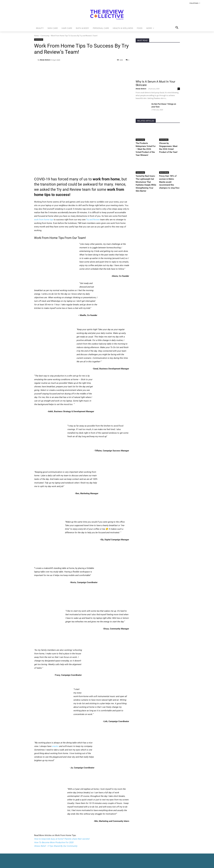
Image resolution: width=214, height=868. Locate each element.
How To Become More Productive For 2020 (54, 794)
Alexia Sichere (45, 60)
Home (36, 36)
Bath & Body (164, 168)
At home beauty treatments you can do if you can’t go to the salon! (64, 851)
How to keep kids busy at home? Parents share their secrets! (62, 790)
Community (45, 36)
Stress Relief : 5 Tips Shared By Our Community (56, 797)
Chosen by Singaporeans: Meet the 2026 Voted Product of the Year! (169, 146)
